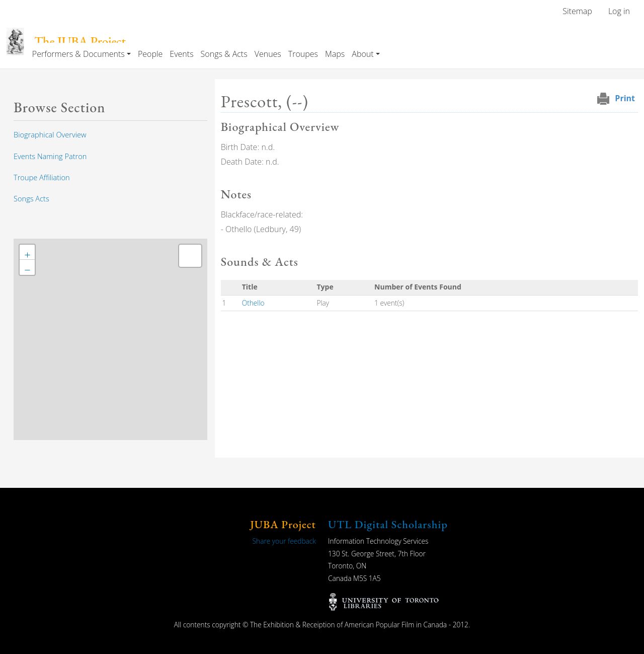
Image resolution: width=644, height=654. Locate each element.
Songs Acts (31, 198)
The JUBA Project (80, 42)
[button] (27, 252)
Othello (253, 303)
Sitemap (577, 11)
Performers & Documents (78, 54)
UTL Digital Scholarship (388, 524)
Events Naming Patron (50, 156)
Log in (619, 11)
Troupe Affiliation (42, 177)
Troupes (303, 54)
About (363, 54)
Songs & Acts (224, 54)
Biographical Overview (50, 134)
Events (181, 54)
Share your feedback (284, 541)
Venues (268, 54)
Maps (335, 54)
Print (625, 98)
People (150, 54)
